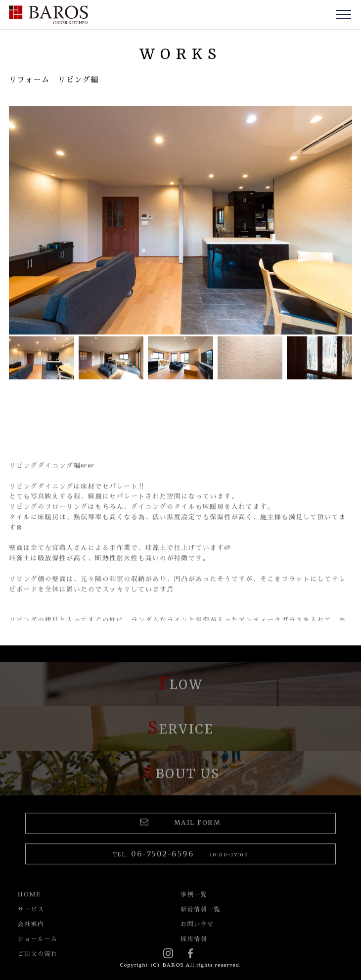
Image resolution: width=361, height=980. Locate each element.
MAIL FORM (180, 829)
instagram (168, 955)
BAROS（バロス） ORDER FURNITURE (48, 15)
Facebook (193, 955)
